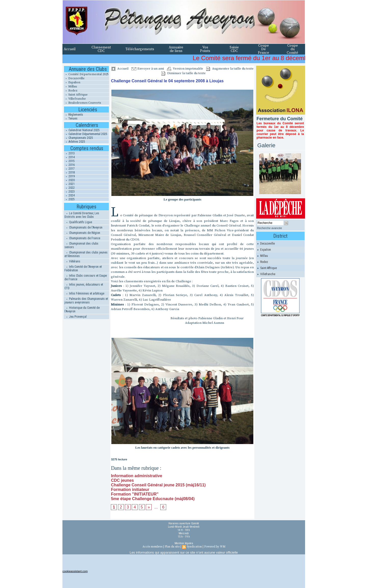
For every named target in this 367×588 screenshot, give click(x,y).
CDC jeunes (122, 480)
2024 (69, 195)
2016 (69, 165)
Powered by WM (215, 547)
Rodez (71, 91)
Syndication (194, 547)
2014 (69, 157)
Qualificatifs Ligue (78, 222)
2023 (69, 192)
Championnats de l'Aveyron (83, 228)
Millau (70, 86)
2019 (69, 176)
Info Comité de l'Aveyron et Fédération (83, 269)
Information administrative (136, 476)
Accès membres (152, 547)
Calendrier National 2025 (82, 130)
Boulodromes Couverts (82, 103)
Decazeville (74, 78)
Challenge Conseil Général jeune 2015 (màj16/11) (158, 485)
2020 (69, 180)
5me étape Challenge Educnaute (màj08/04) (153, 499)
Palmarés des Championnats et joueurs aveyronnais (86, 301)
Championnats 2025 (78, 138)
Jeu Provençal (76, 317)
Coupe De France (264, 49)
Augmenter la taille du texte (230, 69)
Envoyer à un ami (148, 69)
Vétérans (72, 261)
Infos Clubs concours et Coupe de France (86, 277)
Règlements (73, 115)
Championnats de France (82, 238)
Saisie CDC (234, 49)
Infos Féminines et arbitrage (84, 293)
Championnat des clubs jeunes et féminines (86, 254)
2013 (69, 153)
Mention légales (184, 543)
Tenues (71, 118)
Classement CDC (101, 49)
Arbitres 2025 (75, 142)
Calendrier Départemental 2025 (86, 134)
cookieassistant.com (75, 571)
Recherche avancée (270, 228)
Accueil (70, 49)
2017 (69, 169)
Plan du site (172, 547)
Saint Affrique (76, 95)
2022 (69, 188)
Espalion (72, 82)
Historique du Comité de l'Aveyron (82, 310)
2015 (69, 161)
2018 (69, 172)
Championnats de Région (82, 233)
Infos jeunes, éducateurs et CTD (84, 286)
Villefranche (75, 99)
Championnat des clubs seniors (81, 245)
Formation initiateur (130, 490)
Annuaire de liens (176, 49)
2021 (69, 184)
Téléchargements (140, 49)
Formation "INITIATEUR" (135, 494)
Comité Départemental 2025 (86, 74)
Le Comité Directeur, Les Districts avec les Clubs (82, 215)
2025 (69, 199)
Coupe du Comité (292, 49)
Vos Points (205, 49)
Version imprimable (185, 69)
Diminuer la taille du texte (183, 73)
